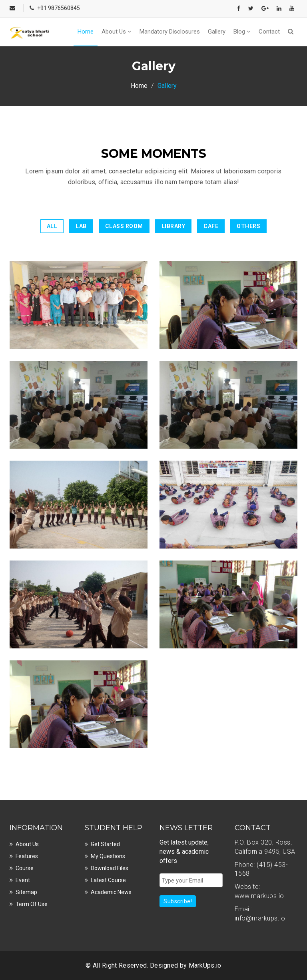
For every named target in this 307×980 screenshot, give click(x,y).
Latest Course (108, 880)
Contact (269, 32)
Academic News (111, 892)
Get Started (105, 844)
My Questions (108, 856)
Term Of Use (32, 904)
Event (23, 880)
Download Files (110, 868)
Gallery (217, 32)
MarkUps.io (205, 965)
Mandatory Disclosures (170, 32)
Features (27, 856)
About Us (117, 32)
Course (25, 868)
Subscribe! (178, 901)
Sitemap (26, 892)
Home (86, 32)
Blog (242, 32)
